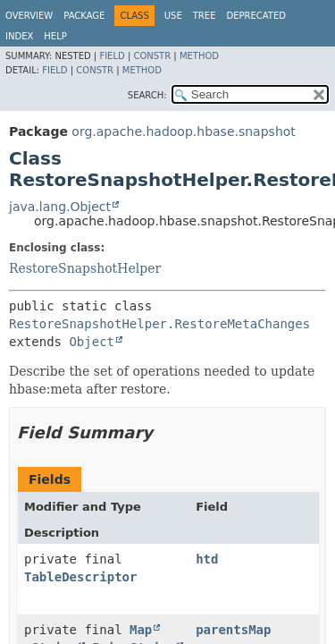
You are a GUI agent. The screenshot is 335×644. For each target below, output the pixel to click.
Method (199, 56)
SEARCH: (147, 95)
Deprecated (256, 16)
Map (141, 630)
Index (19, 36)
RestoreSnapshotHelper (85, 268)
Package (84, 16)
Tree (205, 16)
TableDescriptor (80, 577)
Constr (152, 56)
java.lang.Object (60, 207)
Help (55, 36)
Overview (29, 16)
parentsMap (233, 630)
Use (173, 16)
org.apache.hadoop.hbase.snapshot (183, 131)
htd (207, 559)
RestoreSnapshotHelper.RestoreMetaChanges (159, 324)
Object (92, 342)
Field (112, 56)
